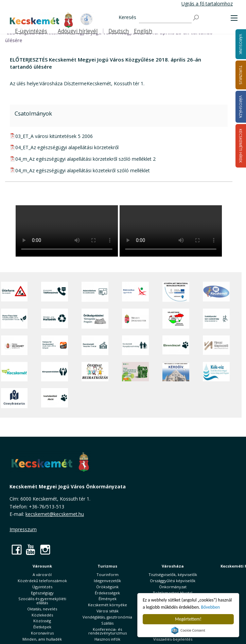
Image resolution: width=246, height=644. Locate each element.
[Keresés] (165, 18)
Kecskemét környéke (108, 605)
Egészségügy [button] (42, 593)
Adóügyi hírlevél (78, 31)
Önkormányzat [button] (173, 587)
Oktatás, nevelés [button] (42, 609)
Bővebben (210, 607)
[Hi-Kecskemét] (216, 292)
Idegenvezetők (107, 581)
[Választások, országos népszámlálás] (176, 318)
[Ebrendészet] (176, 345)
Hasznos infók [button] (107, 639)
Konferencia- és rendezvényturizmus (108, 631)
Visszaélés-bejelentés (173, 639)
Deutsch (119, 31)
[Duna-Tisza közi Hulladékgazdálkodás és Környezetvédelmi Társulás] (14, 318)
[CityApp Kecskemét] (14, 345)
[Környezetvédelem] (55, 372)
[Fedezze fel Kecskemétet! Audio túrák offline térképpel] (55, 345)
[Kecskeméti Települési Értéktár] (95, 345)
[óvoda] (95, 372)
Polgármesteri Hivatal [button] (173, 593)
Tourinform (108, 575)
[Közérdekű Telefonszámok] (55, 292)
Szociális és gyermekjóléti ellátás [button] (42, 601)
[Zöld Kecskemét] (14, 372)
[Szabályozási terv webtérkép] (216, 318)
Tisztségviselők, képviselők (173, 575)
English (143, 31)
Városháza (173, 566)
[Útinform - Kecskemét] (14, 292)
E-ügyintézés (31, 31)
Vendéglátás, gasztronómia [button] (107, 617)
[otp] (135, 372)
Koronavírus (42, 633)
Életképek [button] (42, 627)
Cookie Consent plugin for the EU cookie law (188, 630)
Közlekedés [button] (42, 615)
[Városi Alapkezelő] (216, 345)
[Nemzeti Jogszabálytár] (135, 318)
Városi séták (108, 611)
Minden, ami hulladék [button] (42, 639)
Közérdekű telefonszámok (42, 581)
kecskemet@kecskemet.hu (55, 514)
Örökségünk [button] (107, 587)
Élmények (108, 599)
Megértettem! (188, 619)
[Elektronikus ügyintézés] (135, 292)
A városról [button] (42, 575)
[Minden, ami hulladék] (55, 318)
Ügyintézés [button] (42, 587)
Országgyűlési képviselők (173, 581)
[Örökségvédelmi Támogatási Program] (95, 318)
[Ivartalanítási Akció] (55, 398)
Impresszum (23, 529)
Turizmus (107, 566)
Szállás (107, 623)
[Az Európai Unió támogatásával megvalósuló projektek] (176, 292)
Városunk (42, 566)
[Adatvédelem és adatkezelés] (95, 292)
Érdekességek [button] (107, 593)
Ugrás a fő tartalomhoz (207, 4)
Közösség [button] (42, 621)
